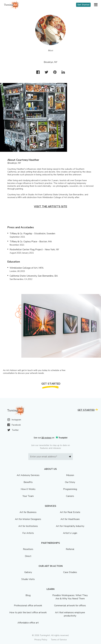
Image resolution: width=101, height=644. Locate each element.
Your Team (28, 496)
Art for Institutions (28, 526)
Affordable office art (28, 623)
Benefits (28, 482)
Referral (70, 549)
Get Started (83, 5)
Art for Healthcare (70, 519)
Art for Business (28, 512)
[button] (96, 5)
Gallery (28, 572)
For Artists (28, 533)
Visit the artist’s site (50, 206)
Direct (28, 556)
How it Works (28, 489)
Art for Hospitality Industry (70, 526)
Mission (70, 475)
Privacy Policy (41, 640)
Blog (28, 595)
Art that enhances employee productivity (70, 614)
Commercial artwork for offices (70, 606)
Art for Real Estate (70, 512)
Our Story (70, 482)
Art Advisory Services (28, 475)
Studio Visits (28, 579)
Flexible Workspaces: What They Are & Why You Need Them (70, 597)
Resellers (28, 549)
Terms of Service (59, 640)
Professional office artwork (28, 606)
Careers (70, 496)
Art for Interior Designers (28, 519)
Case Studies (70, 572)
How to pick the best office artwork (28, 612)
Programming (70, 489)
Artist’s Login (70, 533)
